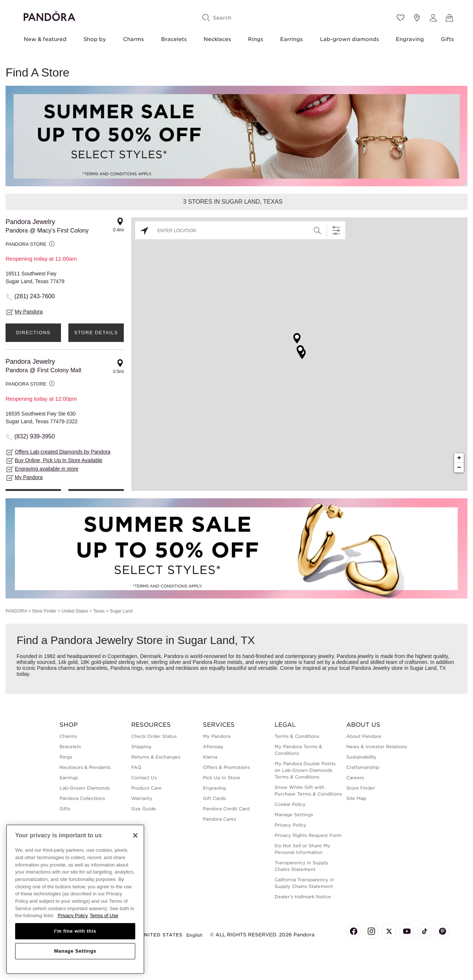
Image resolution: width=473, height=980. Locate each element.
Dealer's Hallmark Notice (303, 897)
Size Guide (144, 809)
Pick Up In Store (222, 778)
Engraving (410, 39)
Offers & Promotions (226, 767)
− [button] (459, 468)
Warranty (142, 798)
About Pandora (364, 736)
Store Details (96, 333)
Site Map (356, 798)
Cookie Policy (290, 804)
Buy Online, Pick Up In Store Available (59, 460)
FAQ (136, 767)
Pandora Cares (220, 819)
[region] (75, 899)
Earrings (291, 39)
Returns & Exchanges (156, 757)
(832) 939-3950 (35, 436)
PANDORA (16, 611)
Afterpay (213, 747)
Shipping (141, 747)
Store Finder (44, 611)
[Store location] (417, 18)
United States (75, 611)
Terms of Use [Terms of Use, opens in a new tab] (104, 915)
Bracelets (174, 39)
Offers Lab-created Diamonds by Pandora (63, 452)
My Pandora (29, 312)
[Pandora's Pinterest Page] (442, 931)
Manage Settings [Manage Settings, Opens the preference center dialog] (75, 951)
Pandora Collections (82, 798)
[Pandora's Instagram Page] (371, 931)
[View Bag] (449, 18)
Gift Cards (214, 798)
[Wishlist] (401, 18)
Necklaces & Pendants (85, 767)
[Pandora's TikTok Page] (425, 931)
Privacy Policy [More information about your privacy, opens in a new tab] (73, 915)
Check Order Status (154, 736)
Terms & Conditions (297, 736)
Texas (99, 611)
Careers (355, 778)
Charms (133, 39)
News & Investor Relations (377, 747)
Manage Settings (294, 815)
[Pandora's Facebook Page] (354, 931)
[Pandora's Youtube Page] (407, 931)
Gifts (447, 39)
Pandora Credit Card (226, 809)
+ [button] (459, 458)
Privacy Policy (290, 825)
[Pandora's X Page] (389, 931)
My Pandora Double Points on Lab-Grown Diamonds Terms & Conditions (305, 770)
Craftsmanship (363, 767)
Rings (256, 39)
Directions (33, 333)
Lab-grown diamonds (349, 39)
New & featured (45, 39)
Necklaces (217, 39)
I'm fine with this (75, 931)
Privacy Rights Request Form (308, 835)
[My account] (433, 18)
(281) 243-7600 (35, 296)
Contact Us (144, 778)
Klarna (210, 757)
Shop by (95, 39)
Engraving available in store (47, 469)
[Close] (135, 835)
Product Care (146, 788)
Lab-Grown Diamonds (85, 788)
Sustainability (361, 757)
